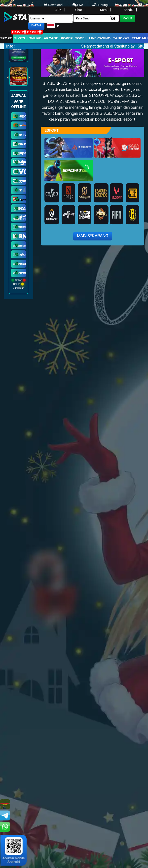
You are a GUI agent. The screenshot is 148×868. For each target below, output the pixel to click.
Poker (67, 38)
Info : (11, 46)
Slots (19, 38)
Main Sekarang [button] (93, 236)
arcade (51, 38)
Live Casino (100, 38)
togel (81, 38)
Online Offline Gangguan (18, 284)
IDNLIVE (35, 38)
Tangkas (121, 38)
